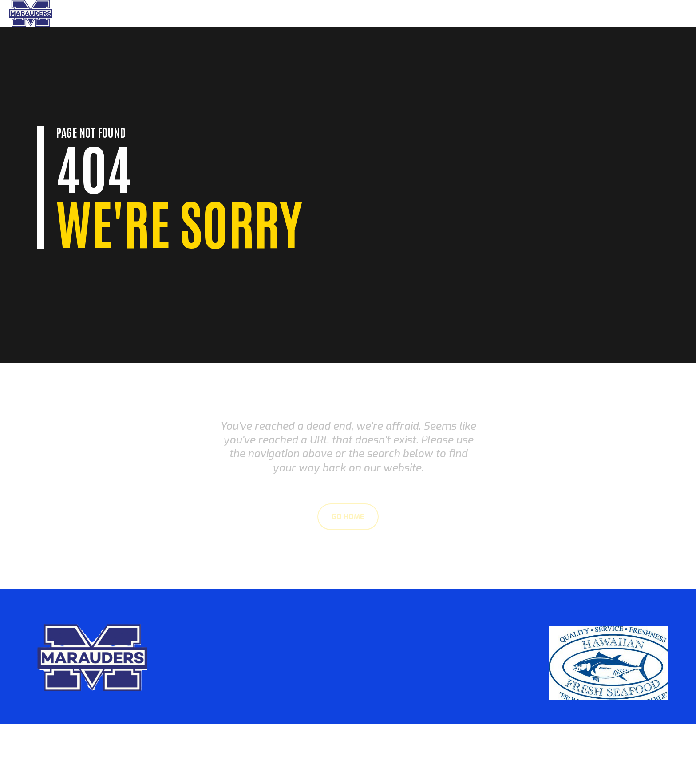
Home (548, 13)
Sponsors (662, 13)
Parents (581, 13)
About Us (620, 13)
